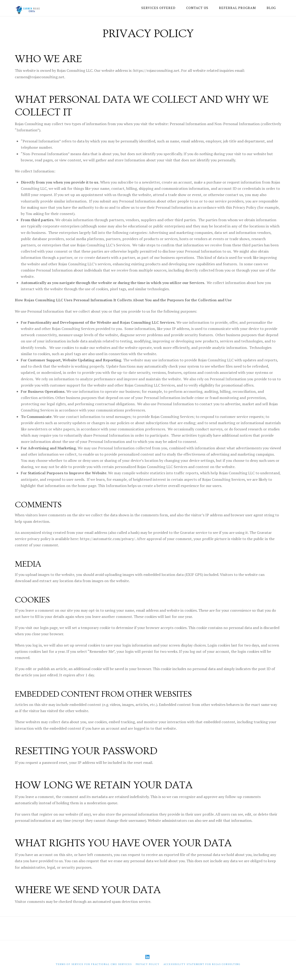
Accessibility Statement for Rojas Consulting (202, 964)
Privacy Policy (148, 964)
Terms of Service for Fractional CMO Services (94, 964)
